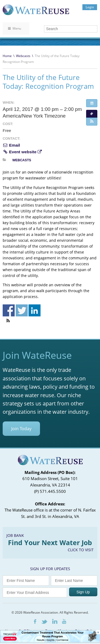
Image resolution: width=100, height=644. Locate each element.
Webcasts (23, 56)
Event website (22, 152)
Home (7, 56)
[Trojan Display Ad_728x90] (50, 641)
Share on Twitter (22, 310)
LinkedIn (55, 621)
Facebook (35, 621)
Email (11, 145)
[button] (92, 122)
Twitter (44, 622)
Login (90, 7)
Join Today (21, 429)
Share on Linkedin (35, 310)
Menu (15, 28)
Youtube (64, 621)
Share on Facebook (9, 310)
